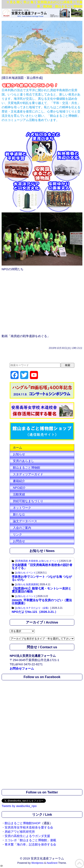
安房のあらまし (24, 461)
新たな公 (19, 514)
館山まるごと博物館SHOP (23, 823)
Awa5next (52, 863)
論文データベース (25, 521)
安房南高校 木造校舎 (27, 561)
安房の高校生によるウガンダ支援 (27, 836)
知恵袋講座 (32, 584)
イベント (54, 561)
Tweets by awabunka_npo (19, 806)
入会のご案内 (22, 528)
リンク (17, 534)
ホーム (17, 447)
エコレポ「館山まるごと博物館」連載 (30, 840)
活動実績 (19, 494)
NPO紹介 (19, 488)
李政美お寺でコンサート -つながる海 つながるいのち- (42, 578)
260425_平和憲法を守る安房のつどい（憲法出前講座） (42, 602)
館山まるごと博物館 (27, 468)
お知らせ (19, 454)
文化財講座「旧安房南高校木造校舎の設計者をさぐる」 (42, 566)
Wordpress (37, 863)
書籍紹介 (19, 481)
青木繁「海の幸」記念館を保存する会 (30, 844)
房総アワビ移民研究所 (20, 832)
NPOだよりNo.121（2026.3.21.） (35, 612)
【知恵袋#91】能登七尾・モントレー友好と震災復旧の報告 (41, 590)
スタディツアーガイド (28, 474)
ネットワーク (22, 508)
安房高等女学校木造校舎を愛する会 (29, 827)
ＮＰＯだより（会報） (38, 608)
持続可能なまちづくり (28, 501)
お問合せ (19, 541)
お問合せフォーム (22, 668)
